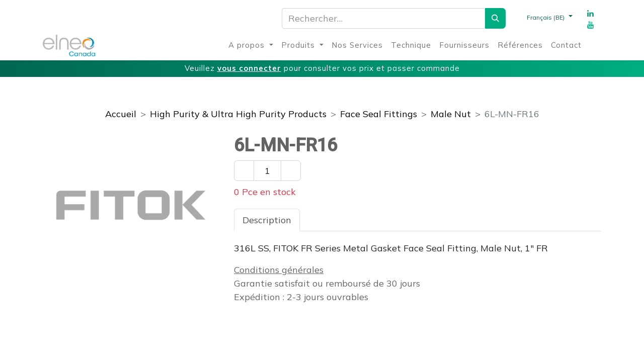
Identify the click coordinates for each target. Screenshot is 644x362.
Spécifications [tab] (338, 220)
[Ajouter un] (291, 171)
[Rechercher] (495, 18)
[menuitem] (251, 46)
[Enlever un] (244, 171)
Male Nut (451, 114)
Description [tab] (267, 220)
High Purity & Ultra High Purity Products (238, 114)
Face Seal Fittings (379, 114)
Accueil (121, 114)
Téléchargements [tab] (422, 220)
